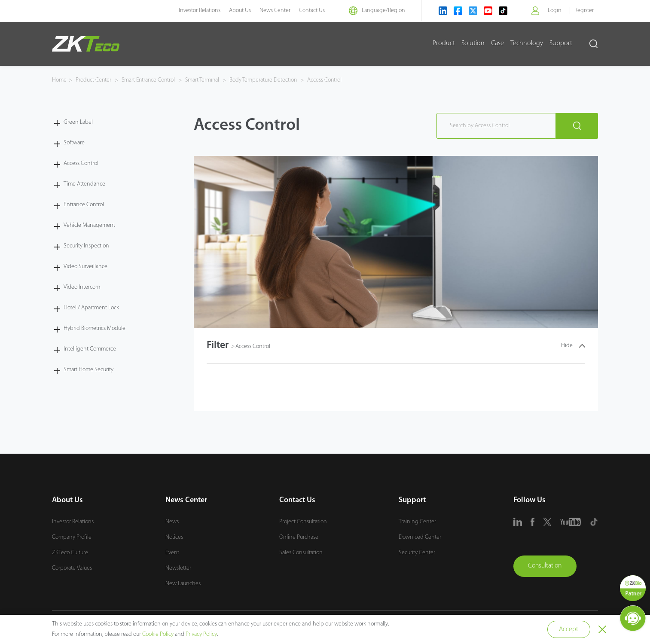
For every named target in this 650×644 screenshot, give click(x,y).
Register (584, 11)
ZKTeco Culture (70, 553)
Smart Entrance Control (150, 80)
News (172, 522)
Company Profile (72, 537)
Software (74, 142)
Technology (527, 43)
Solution (473, 43)
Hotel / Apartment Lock (91, 307)
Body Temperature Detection (267, 80)
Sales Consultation (301, 553)
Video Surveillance (85, 266)
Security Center (417, 553)
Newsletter (178, 568)
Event (172, 553)
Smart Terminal (205, 80)
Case (497, 43)
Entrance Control (84, 204)
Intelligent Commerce (90, 349)
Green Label (78, 122)
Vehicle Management (89, 225)
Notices (174, 537)
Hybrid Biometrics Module (95, 328)
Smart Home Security (88, 369)
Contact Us (308, 11)
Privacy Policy (201, 634)
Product (444, 43)
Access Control (329, 80)
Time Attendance (84, 184)
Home (59, 80)
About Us (236, 11)
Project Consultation (303, 522)
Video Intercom (82, 287)
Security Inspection (86, 246)
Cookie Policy (158, 634)
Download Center (420, 537)
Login (554, 11)
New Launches (183, 584)
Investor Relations (196, 11)
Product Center (94, 80)
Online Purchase (299, 537)
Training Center (417, 522)
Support (561, 43)
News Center (271, 11)
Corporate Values (72, 568)
